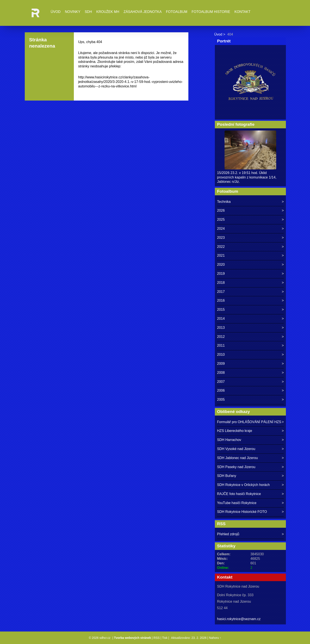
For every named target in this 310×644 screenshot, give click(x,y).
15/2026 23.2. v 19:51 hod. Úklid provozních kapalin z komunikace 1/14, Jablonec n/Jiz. (247, 177)
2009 (221, 364)
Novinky (73, 12)
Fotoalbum (177, 12)
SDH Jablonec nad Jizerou (237, 458)
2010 (221, 355)
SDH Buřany (227, 476)
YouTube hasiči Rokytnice (237, 503)
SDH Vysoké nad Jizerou (236, 449)
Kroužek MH (108, 12)
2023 (221, 238)
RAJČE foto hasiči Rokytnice (239, 494)
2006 (221, 390)
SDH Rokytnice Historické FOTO (242, 512)
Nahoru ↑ (215, 638)
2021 (221, 255)
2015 (221, 310)
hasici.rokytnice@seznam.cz (239, 619)
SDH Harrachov (229, 440)
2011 (221, 345)
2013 (221, 328)
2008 (221, 373)
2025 (221, 220)
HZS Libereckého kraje (235, 431)
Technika (224, 202)
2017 (221, 292)
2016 (221, 300)
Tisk (165, 638)
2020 (221, 265)
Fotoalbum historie (211, 12)
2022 (221, 247)
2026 (221, 210)
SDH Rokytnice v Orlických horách (243, 485)
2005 (221, 400)
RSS (157, 638)
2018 (221, 283)
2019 (221, 274)
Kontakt (242, 12)
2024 (221, 229)
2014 (221, 319)
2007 (221, 382)
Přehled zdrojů (228, 534)
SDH (88, 12)
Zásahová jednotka (143, 12)
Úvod (56, 12)
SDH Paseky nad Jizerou (236, 467)
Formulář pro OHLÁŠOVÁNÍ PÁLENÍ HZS (249, 422)
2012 (221, 337)
